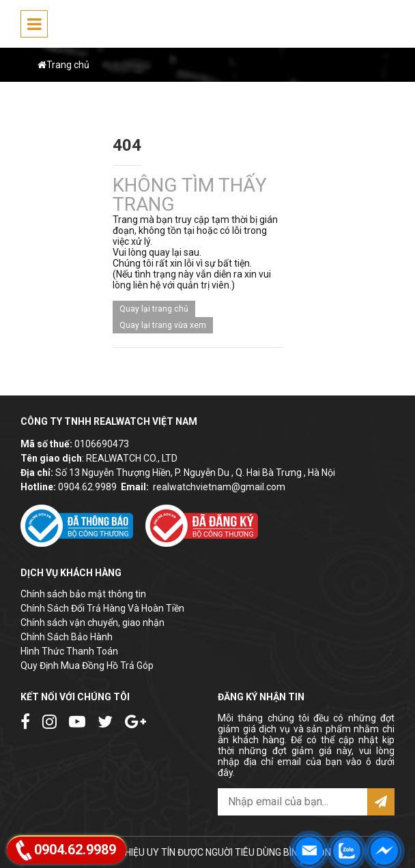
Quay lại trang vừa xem (163, 325)
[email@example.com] (292, 802)
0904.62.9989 (87, 487)
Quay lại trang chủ (154, 309)
